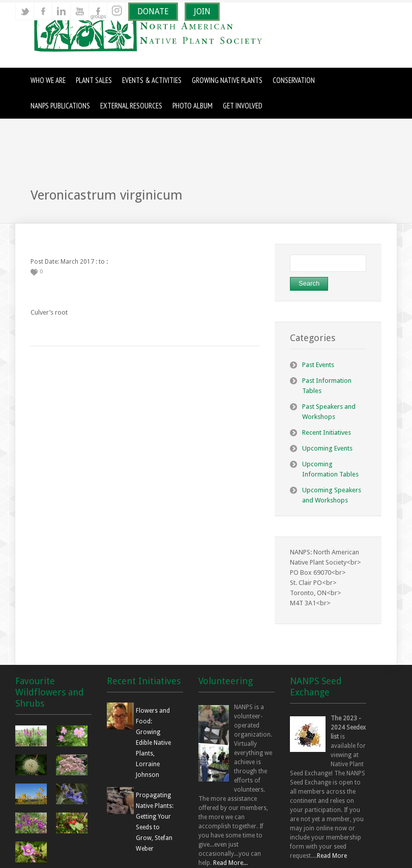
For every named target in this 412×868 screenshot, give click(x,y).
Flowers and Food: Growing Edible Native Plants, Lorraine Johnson (153, 743)
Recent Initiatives (327, 432)
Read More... (230, 863)
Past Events (318, 365)
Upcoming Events (327, 448)
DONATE (153, 11)
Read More (332, 856)
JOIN (202, 11)
